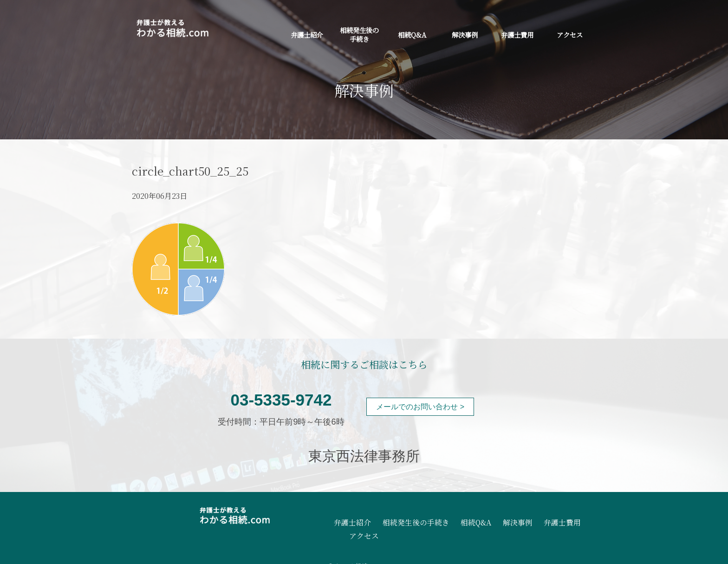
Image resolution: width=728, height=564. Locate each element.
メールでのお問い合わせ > (420, 407)
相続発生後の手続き (359, 34)
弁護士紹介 (307, 35)
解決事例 (465, 35)
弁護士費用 (517, 35)
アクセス (570, 35)
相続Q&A (412, 35)
